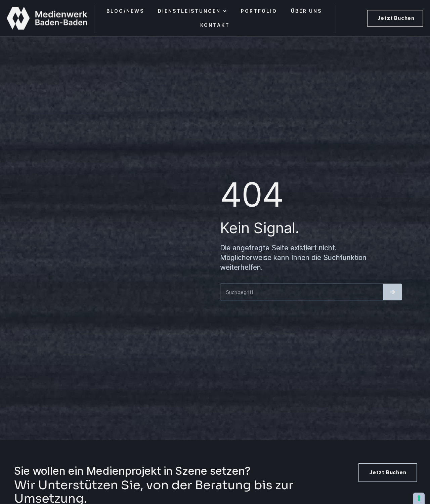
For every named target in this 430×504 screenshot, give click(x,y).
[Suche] (393, 292)
